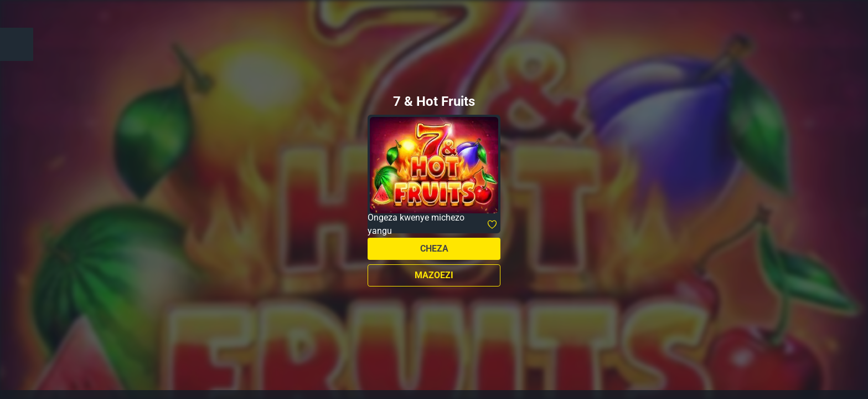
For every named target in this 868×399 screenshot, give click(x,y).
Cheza (434, 249)
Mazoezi (434, 275)
